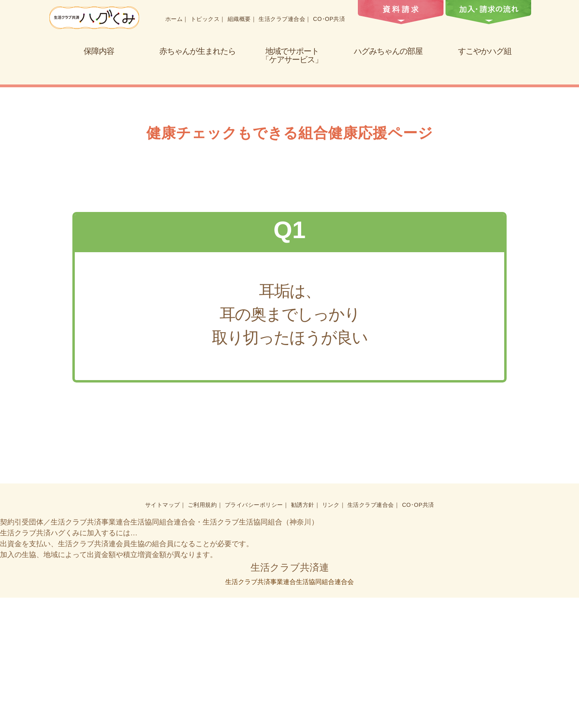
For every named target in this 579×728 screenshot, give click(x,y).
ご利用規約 (204, 636)
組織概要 (238, 19)
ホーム (174, 19)
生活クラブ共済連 (289, 698)
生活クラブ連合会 (281, 19)
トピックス (205, 19)
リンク (331, 636)
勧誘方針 (303, 636)
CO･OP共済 (327, 19)
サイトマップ (164, 636)
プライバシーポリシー (255, 636)
